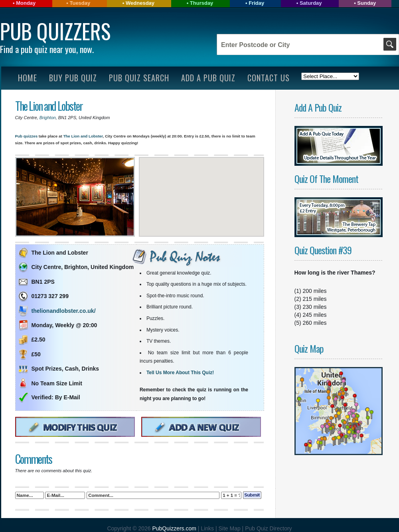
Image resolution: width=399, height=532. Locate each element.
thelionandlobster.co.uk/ (64, 311)
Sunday (366, 3)
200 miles (315, 291)
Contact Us (269, 78)
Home (28, 78)
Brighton (48, 118)
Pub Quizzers (55, 31)
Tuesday (80, 3)
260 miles (315, 323)
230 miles (315, 307)
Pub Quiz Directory (268, 528)
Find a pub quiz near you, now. (47, 49)
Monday (26, 3)
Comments (34, 459)
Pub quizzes (27, 136)
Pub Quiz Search (139, 78)
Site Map (230, 528)
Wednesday (140, 3)
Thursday (202, 3)
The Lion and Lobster (49, 106)
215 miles (315, 299)
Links (207, 528)
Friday (256, 3)
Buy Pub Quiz (73, 78)
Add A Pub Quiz (208, 78)
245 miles (315, 315)
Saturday (311, 3)
